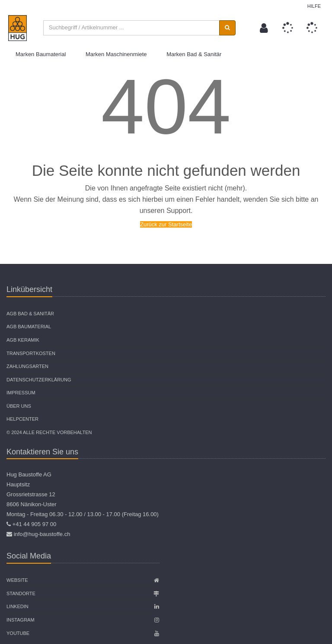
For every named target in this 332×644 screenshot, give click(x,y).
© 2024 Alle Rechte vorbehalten (49, 432)
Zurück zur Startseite (166, 224)
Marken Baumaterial (41, 54)
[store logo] (18, 28)
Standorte (21, 593)
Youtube (18, 633)
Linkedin (18, 607)
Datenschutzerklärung (39, 380)
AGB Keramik (23, 340)
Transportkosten (31, 353)
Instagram (21, 620)
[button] (264, 28)
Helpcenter (22, 419)
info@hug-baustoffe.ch (42, 535)
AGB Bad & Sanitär (30, 314)
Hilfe (314, 6)
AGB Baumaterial (29, 327)
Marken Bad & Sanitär (194, 54)
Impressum (21, 393)
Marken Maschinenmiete (116, 54)
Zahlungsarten (27, 366)
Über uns (19, 406)
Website (17, 581)
